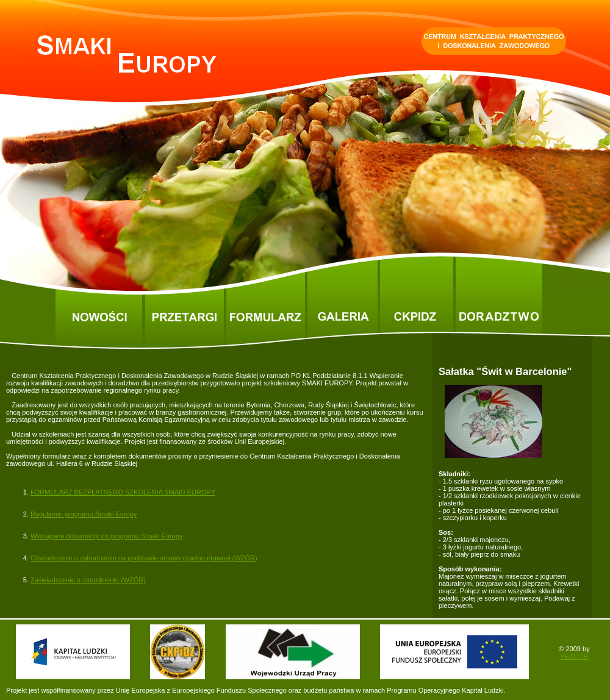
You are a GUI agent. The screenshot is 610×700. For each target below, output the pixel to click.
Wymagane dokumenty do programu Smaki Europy (106, 536)
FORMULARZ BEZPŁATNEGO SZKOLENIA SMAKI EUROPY (123, 492)
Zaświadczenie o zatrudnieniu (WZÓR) (88, 580)
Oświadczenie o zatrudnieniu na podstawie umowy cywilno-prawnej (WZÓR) (144, 558)
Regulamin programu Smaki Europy (84, 514)
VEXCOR (574, 656)
